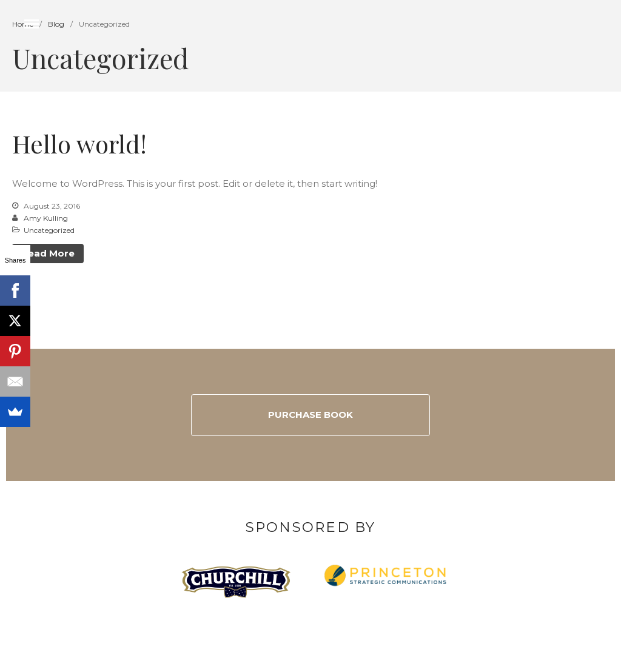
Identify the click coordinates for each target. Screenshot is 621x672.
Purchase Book (310, 415)
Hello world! (79, 143)
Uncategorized (49, 230)
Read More (48, 253)
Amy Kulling (46, 218)
